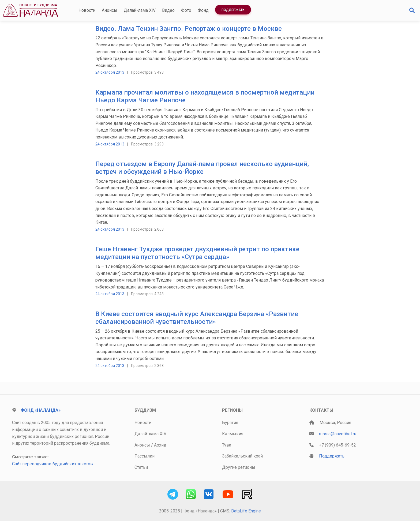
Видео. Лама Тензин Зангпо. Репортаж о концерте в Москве (189, 29)
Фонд (203, 10)
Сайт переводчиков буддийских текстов (52, 464)
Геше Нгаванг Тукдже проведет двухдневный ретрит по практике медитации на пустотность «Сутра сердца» (197, 253)
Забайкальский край (242, 456)
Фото (186, 10)
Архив (160, 445)
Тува (227, 445)
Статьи (141, 467)
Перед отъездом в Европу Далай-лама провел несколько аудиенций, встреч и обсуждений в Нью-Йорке (202, 168)
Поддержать (233, 10)
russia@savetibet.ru (338, 434)
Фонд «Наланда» (41, 410)
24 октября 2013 (110, 72)
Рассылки (145, 456)
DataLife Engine (246, 511)
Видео (168, 10)
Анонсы (110, 10)
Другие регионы (239, 467)
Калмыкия (233, 434)
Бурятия (230, 423)
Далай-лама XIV (140, 10)
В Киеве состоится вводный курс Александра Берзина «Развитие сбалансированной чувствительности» (197, 318)
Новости (87, 10)
